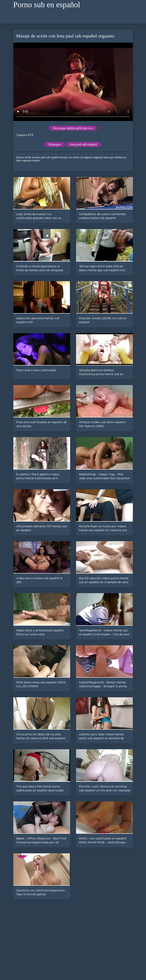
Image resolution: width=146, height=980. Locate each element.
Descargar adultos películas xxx (73, 128)
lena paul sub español (83, 144)
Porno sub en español (47, 5)
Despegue (55, 144)
